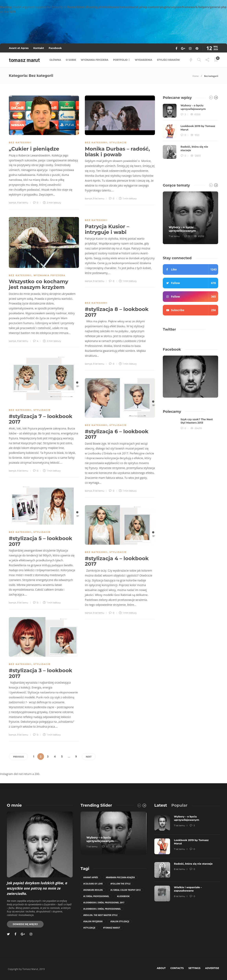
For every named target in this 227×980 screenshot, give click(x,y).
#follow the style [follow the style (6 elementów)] (120, 884)
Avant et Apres (19, 48)
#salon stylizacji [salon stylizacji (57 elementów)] (120, 921)
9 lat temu (23, 203)
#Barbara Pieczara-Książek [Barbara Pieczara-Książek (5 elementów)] (120, 877)
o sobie (71, 60)
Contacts (177, 968)
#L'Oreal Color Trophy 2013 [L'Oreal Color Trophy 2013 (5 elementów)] (126, 890)
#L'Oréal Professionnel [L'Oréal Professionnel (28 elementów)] (96, 896)
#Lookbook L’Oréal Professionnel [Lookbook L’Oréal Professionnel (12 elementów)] (102, 909)
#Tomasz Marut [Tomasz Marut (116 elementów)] (112, 928)
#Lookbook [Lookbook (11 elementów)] (123, 896)
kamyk (12, 203)
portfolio (120, 60)
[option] (190, 131)
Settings (194, 968)
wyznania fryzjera (95, 60)
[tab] (161, 805)
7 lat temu (174, 236)
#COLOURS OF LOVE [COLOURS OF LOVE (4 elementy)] (93, 884)
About (161, 968)
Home (195, 76)
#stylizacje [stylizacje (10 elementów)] (89, 928)
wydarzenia (144, 60)
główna (55, 60)
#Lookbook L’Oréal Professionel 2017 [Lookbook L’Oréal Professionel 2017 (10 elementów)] (104, 903)
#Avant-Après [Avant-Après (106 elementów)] (91, 877)
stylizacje (118, 142)
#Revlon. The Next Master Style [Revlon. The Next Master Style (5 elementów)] (100, 915)
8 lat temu (180, 869)
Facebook (55, 48)
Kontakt (38, 48)
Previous (18, 757)
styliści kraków (168, 60)
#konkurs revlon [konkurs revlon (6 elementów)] (93, 890)
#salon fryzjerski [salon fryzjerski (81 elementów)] (93, 921)
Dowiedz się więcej (25, 924)
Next (89, 757)
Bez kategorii (20, 142)
